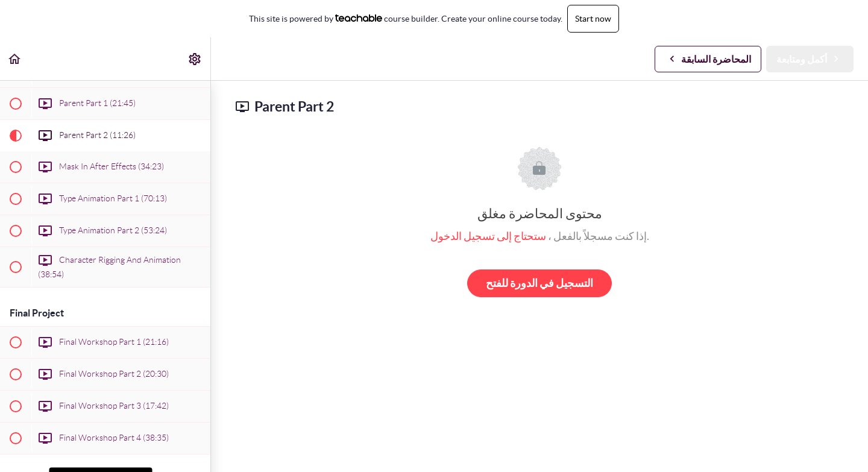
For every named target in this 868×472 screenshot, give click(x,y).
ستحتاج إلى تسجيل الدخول (488, 236)
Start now (593, 19)
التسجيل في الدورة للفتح (539, 283)
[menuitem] (195, 59)
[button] (15, 59)
